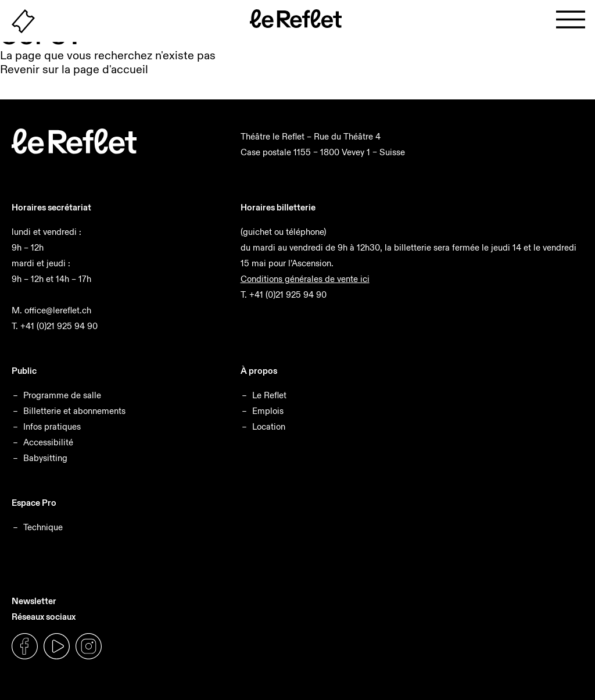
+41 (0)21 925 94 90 (59, 326)
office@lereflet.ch (58, 310)
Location (269, 426)
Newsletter (34, 601)
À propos (259, 371)
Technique (43, 527)
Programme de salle (62, 395)
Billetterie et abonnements (74, 411)
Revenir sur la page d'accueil (74, 69)
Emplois (268, 411)
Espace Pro (34, 503)
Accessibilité (48, 442)
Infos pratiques (52, 426)
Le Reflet (269, 395)
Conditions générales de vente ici (305, 279)
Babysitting (45, 458)
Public (24, 371)
